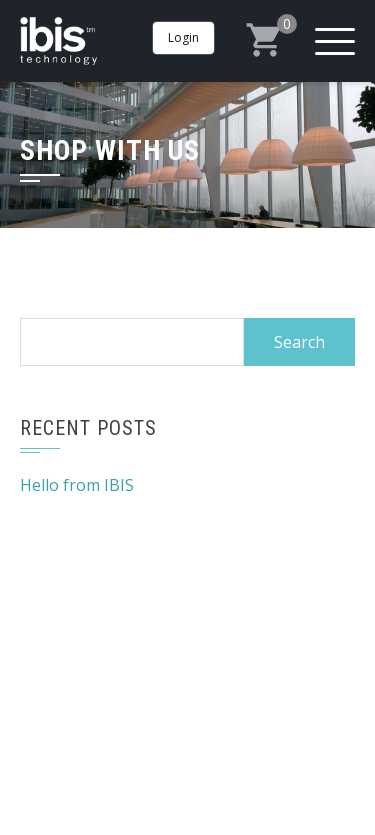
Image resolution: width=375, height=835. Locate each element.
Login (183, 37)
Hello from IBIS (77, 485)
